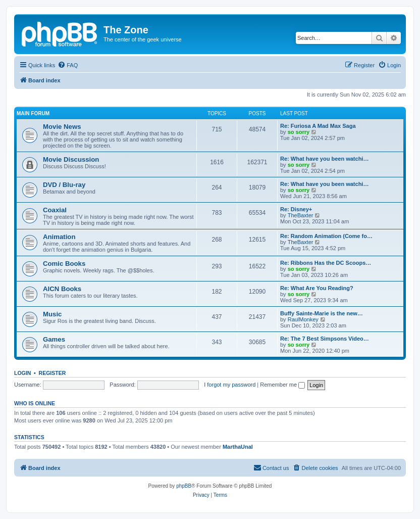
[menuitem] (68, 65)
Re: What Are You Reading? (317, 288)
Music (52, 314)
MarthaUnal (238, 447)
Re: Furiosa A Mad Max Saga (318, 126)
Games (54, 339)
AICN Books (62, 289)
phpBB (184, 486)
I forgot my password (230, 385)
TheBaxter (301, 215)
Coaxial (55, 210)
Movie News (62, 127)
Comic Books (64, 264)
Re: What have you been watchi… (324, 159)
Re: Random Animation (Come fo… (326, 236)
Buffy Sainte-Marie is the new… (322, 313)
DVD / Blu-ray (64, 185)
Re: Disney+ (296, 209)
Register (52, 373)
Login (22, 373)
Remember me (282, 385)
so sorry (299, 132)
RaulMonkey (303, 319)
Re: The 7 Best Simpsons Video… (325, 339)
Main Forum (33, 113)
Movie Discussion (71, 159)
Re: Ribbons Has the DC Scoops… (326, 263)
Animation (59, 237)
